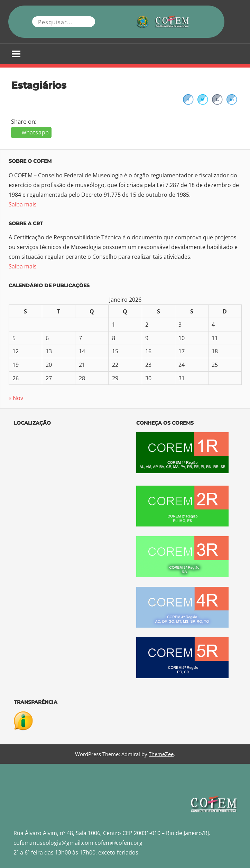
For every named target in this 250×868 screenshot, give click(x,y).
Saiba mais (23, 204)
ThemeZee (161, 754)
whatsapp (35, 132)
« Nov (16, 398)
